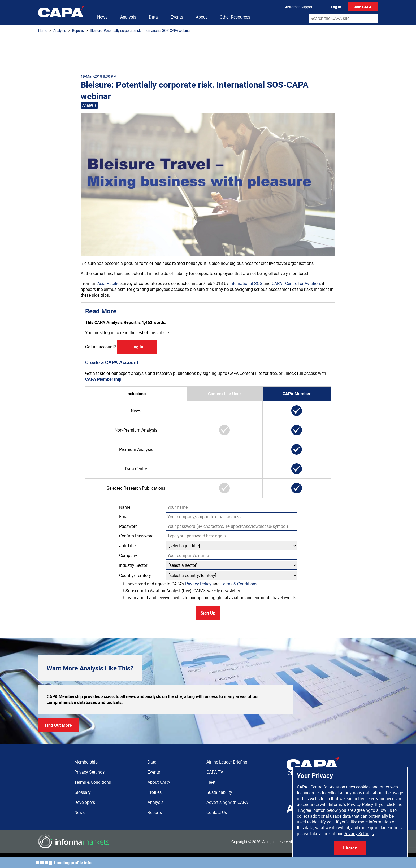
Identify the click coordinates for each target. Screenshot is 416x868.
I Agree (350, 848)
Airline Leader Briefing (227, 762)
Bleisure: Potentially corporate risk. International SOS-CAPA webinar (140, 30)
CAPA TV (215, 772)
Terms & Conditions (239, 584)
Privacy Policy (198, 584)
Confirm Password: (137, 536)
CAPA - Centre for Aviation (296, 283)
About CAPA (159, 782)
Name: (125, 507)
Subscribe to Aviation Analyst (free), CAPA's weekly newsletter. (181, 591)
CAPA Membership (103, 379)
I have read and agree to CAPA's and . (189, 584)
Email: (125, 517)
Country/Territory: (136, 575)
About (201, 17)
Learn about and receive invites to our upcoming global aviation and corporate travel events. (209, 598)
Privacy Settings (359, 834)
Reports (78, 30)
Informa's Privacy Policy (351, 804)
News (102, 17)
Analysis (128, 17)
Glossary (83, 792)
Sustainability (219, 792)
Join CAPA (363, 7)
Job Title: (128, 546)
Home (43, 30)
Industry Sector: (134, 565)
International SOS (246, 283)
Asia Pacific (108, 283)
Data (153, 17)
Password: (129, 526)
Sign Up (208, 613)
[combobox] (343, 18)
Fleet (211, 782)
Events (177, 17)
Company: (129, 555)
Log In (336, 7)
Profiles (155, 792)
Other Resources (235, 17)
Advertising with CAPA (227, 802)
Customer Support (299, 7)
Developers (85, 802)
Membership (86, 762)
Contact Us (217, 812)
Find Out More (58, 725)
